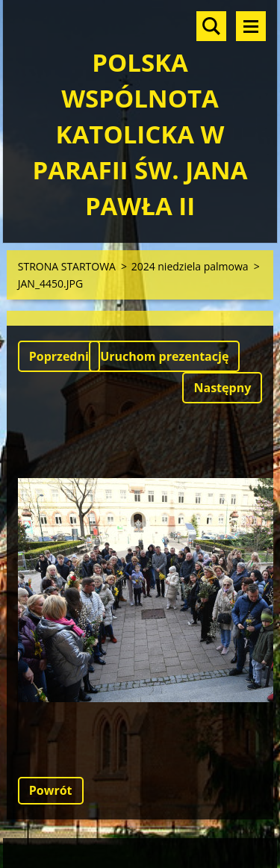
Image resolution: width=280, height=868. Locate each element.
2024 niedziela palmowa (190, 266)
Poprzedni (59, 356)
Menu (251, 26)
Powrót (51, 790)
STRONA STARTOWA (67, 266)
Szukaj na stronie (211, 26)
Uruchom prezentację (164, 356)
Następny (222, 388)
